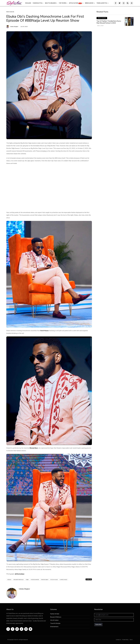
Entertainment (54, 627)
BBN (28, 580)
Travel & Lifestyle (102, 3)
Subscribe (98, 625)
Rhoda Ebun (34, 448)
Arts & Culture (75, 3)
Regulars (28, 3)
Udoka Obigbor (14, 27)
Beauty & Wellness (50, 3)
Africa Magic (64, 580)
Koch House (45, 331)
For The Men (62, 3)
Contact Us (118, 640)
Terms (131, 640)
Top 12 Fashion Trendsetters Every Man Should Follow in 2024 (109, 22)
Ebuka (10, 580)
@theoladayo (20, 574)
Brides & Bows (89, 3)
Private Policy (125, 640)
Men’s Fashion (10, 12)
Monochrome (35, 580)
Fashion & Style (37, 3)
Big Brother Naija (19, 580)
